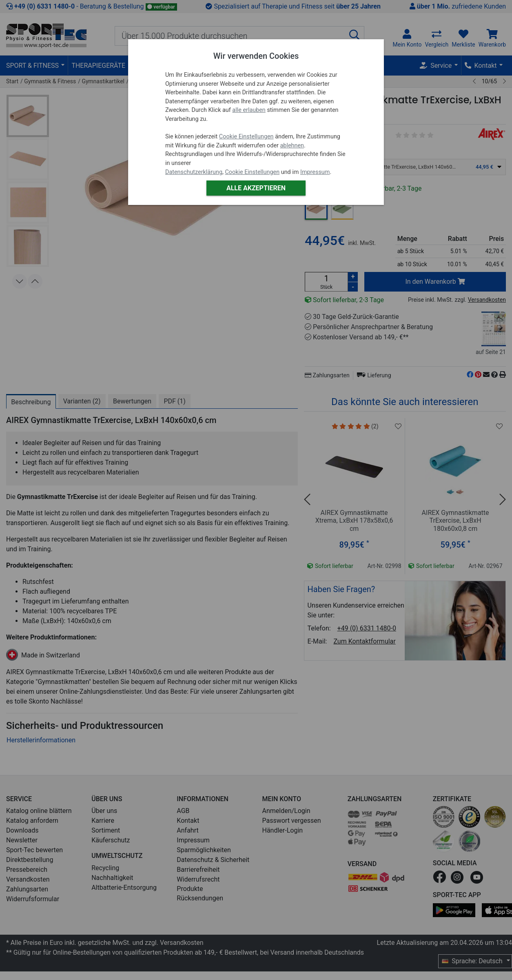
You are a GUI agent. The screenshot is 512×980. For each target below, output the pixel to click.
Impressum (315, 172)
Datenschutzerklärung (194, 172)
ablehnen (292, 146)
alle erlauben (249, 110)
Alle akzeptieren (256, 188)
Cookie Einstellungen (246, 137)
